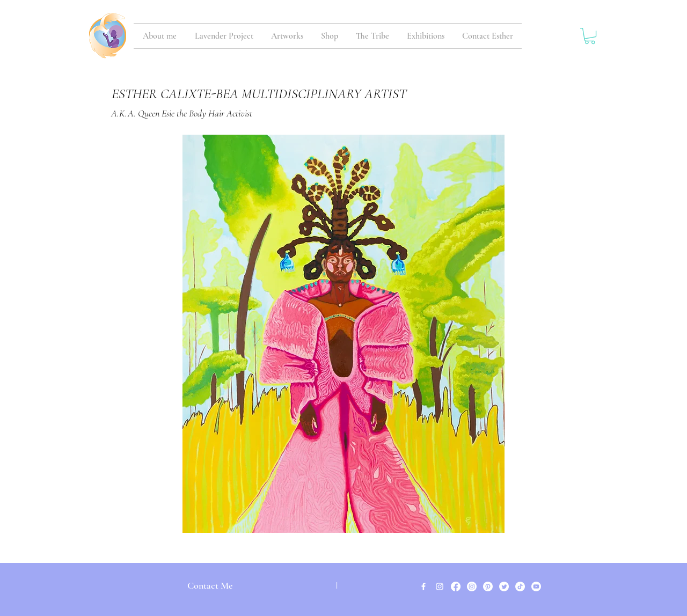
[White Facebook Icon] (423, 586)
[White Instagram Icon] (440, 586)
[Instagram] (472, 586)
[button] (590, 36)
